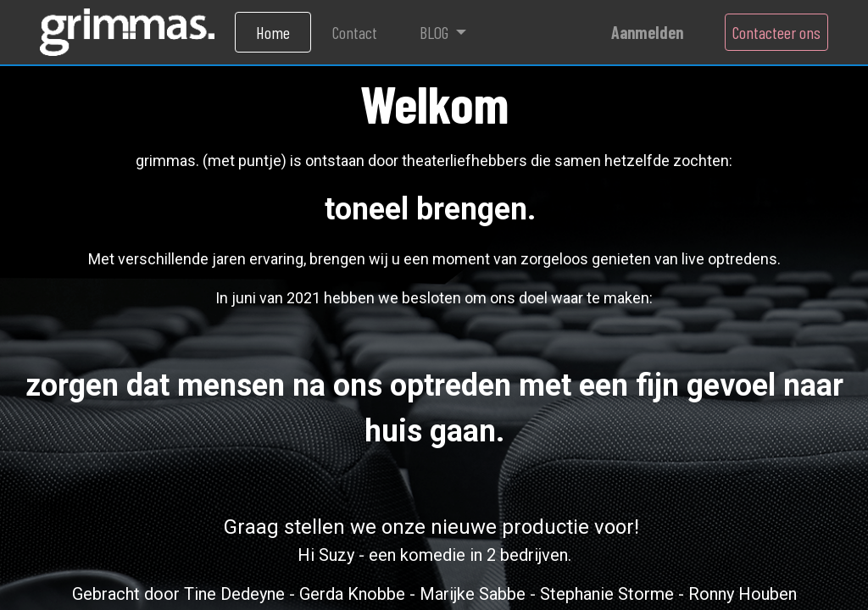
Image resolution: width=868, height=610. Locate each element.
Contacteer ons (776, 32)
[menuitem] (273, 32)
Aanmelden (647, 32)
